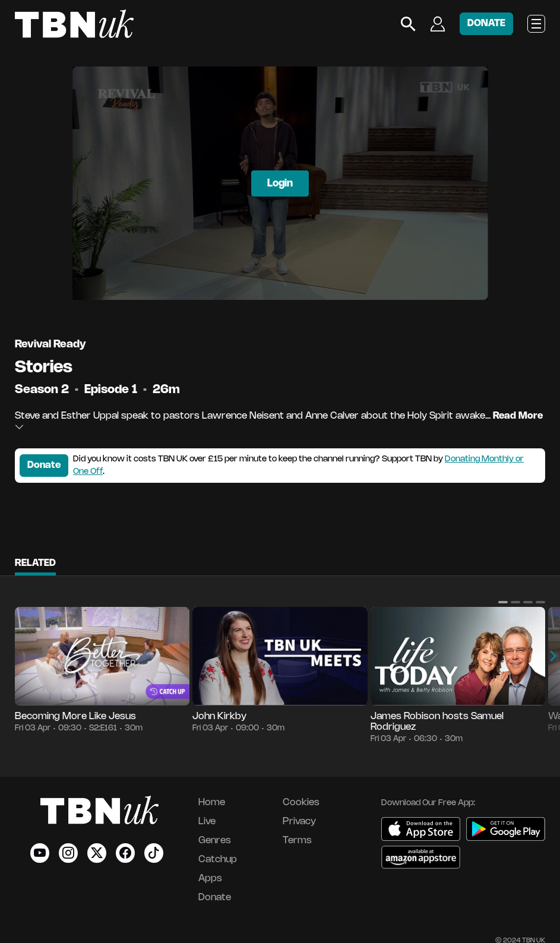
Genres (215, 841)
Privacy (299, 822)
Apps (210, 879)
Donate (44, 465)
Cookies (301, 803)
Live (207, 822)
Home (212, 803)
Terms (297, 841)
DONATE (486, 23)
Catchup (218, 860)
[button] (503, 602)
